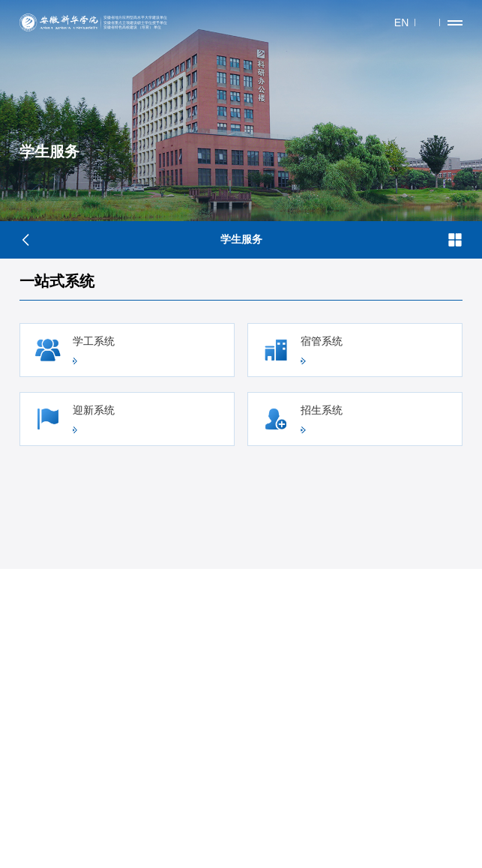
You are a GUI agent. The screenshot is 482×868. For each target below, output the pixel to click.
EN (401, 22)
